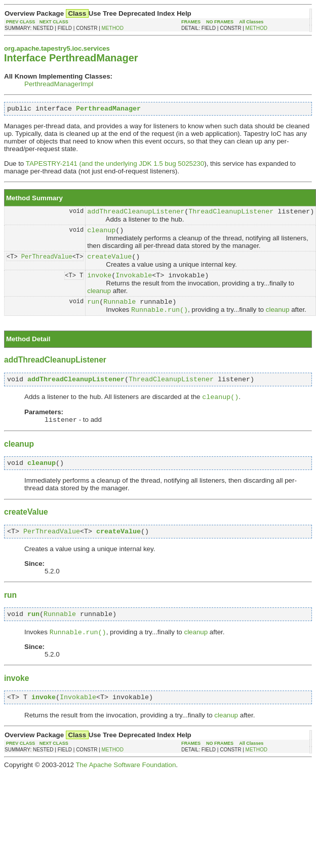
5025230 (191, 165)
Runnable (120, 310)
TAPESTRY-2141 (52, 165)
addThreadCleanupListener (136, 214)
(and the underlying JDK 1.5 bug (128, 165)
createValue (109, 262)
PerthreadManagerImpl (59, 84)
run (93, 310)
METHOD (113, 28)
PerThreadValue (47, 262)
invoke (99, 282)
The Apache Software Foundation (126, 786)
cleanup (101, 234)
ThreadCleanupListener (231, 214)
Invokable (134, 282)
